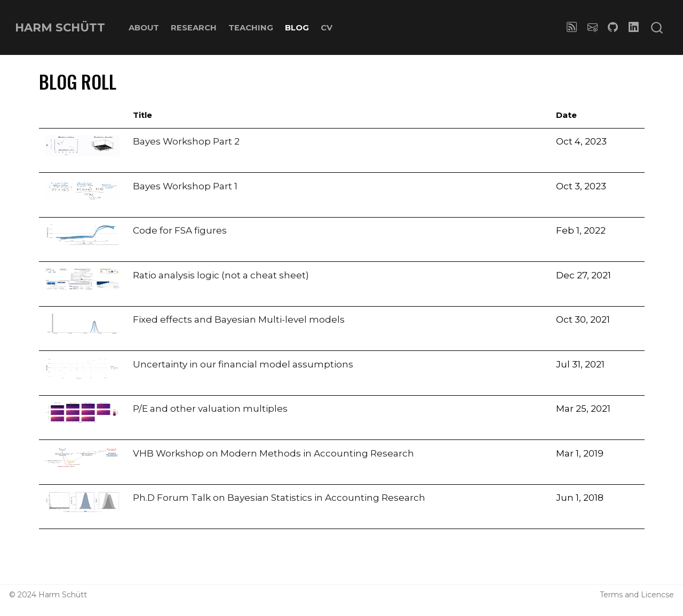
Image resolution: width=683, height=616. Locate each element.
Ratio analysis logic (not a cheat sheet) (221, 275)
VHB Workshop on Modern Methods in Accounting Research (273, 453)
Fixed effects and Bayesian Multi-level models (239, 319)
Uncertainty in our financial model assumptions (243, 364)
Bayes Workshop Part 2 (186, 141)
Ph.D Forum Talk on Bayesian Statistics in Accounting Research (279, 498)
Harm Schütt (63, 595)
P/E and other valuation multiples (210, 409)
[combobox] (657, 28)
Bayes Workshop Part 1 (185, 186)
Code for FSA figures (180, 230)
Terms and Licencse (637, 595)
